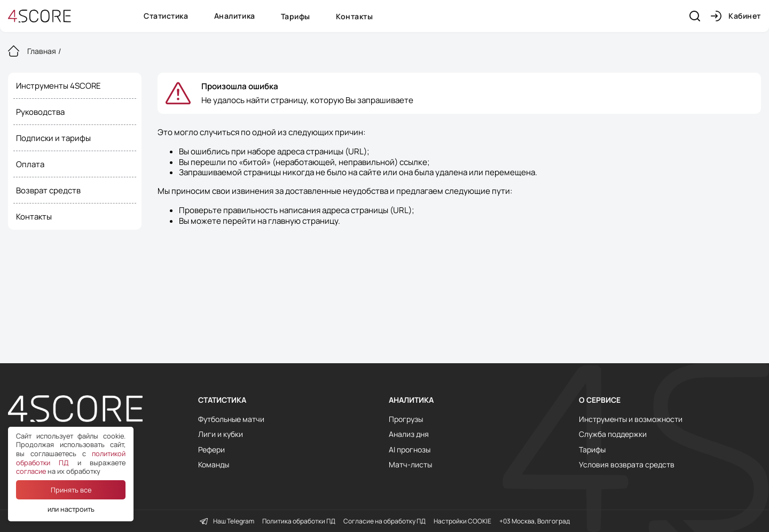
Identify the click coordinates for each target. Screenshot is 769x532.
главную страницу (303, 221)
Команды (214, 465)
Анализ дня (409, 434)
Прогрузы (406, 419)
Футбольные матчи (231, 419)
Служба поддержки (613, 434)
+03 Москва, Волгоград (535, 521)
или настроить (71, 509)
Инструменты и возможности (631, 419)
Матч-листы (410, 465)
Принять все (71, 490)
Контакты (354, 16)
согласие (31, 471)
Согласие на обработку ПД (384, 521)
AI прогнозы (410, 450)
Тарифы (296, 16)
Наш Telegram (227, 521)
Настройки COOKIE (462, 521)
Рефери (211, 450)
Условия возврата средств (627, 465)
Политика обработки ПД (299, 521)
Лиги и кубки (221, 434)
